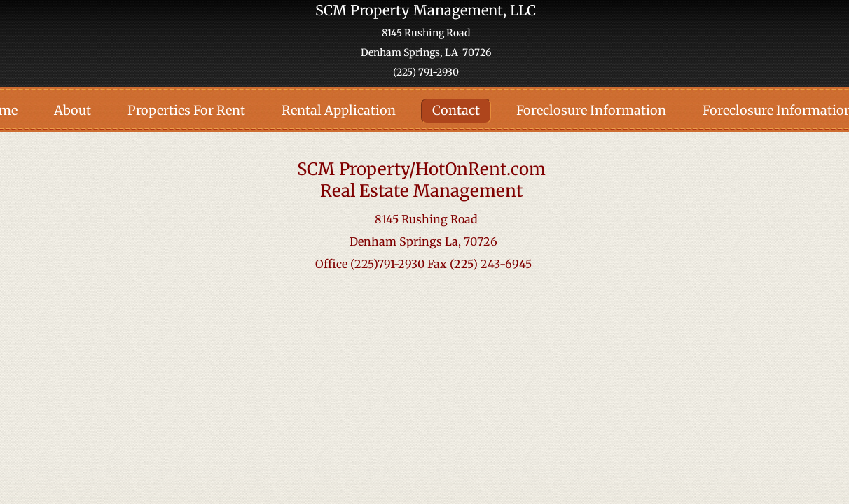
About (73, 110)
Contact (456, 110)
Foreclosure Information (591, 110)
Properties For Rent (186, 110)
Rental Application (339, 110)
